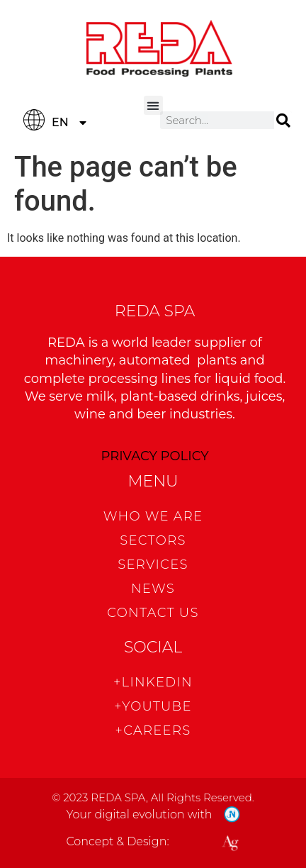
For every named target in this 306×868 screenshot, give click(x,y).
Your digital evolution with (139, 814)
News (153, 589)
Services (153, 564)
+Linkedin (153, 682)
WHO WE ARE (153, 516)
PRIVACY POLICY (154, 456)
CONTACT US (153, 613)
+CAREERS (153, 730)
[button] (153, 105)
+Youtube (153, 706)
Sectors (153, 540)
